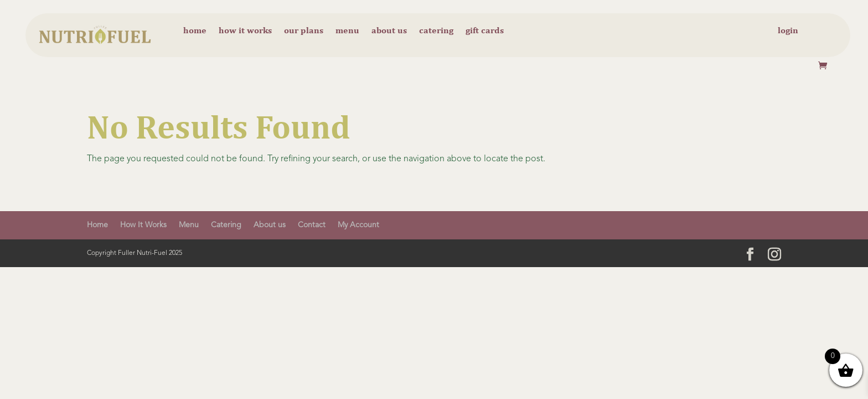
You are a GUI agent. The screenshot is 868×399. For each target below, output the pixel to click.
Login (788, 31)
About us (389, 31)
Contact (312, 225)
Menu (347, 31)
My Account (358, 225)
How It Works (143, 225)
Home (195, 31)
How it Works (245, 31)
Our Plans (304, 31)
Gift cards (485, 31)
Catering (436, 31)
